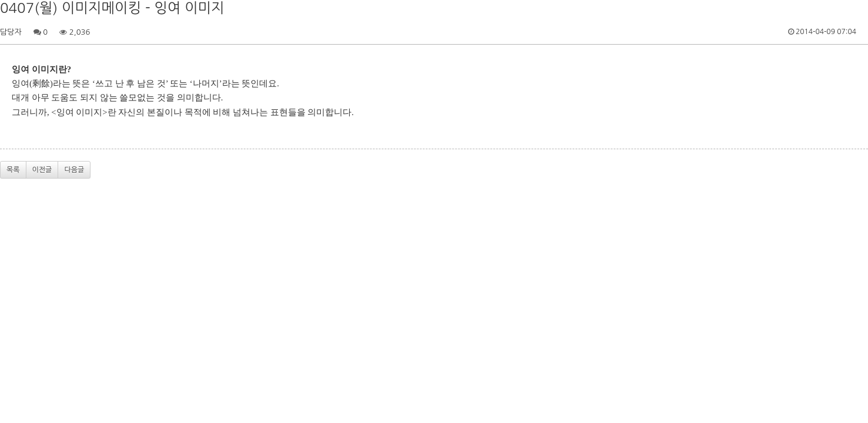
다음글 (74, 170)
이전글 (42, 170)
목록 (13, 170)
